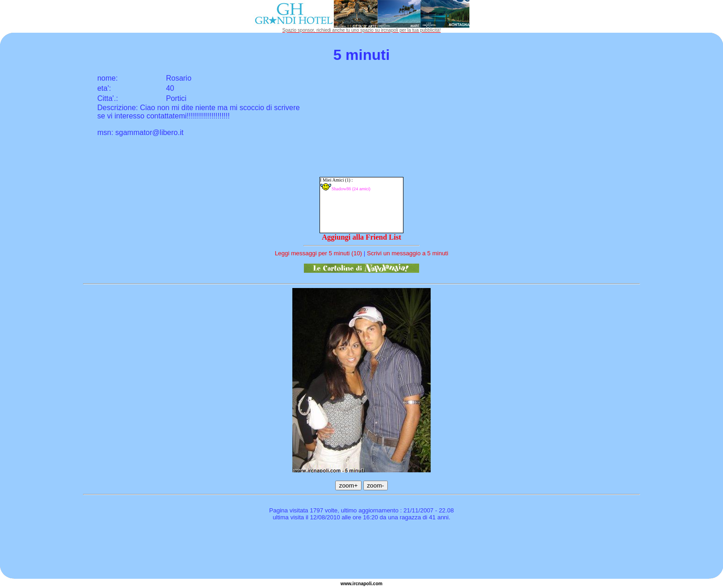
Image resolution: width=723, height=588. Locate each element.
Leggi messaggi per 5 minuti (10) (318, 253)
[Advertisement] (361, 551)
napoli (365, 584)
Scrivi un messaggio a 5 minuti (408, 253)
